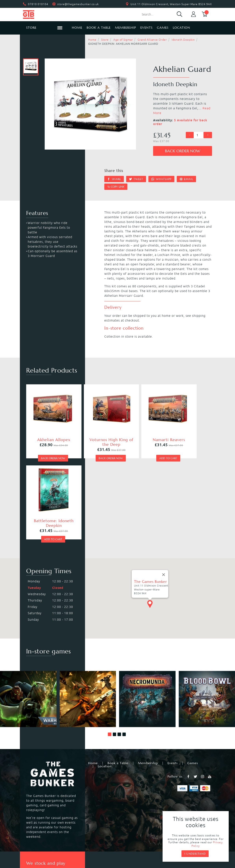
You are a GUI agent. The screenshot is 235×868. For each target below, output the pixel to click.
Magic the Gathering (134, 799)
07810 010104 (38, 4)
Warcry (123, 794)
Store (105, 40)
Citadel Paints (183, 794)
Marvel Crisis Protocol (89, 813)
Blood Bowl (34, 794)
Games (163, 28)
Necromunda (128, 790)
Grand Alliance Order (152, 40)
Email (186, 179)
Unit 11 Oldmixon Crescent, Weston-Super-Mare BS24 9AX (171, 4)
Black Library (182, 790)
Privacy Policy (111, 840)
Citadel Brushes (184, 799)
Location (181, 28)
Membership (125, 28)
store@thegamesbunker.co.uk (78, 4)
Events (146, 28)
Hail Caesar (80, 809)
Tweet (136, 179)
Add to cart (140, 447)
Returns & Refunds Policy (71, 840)
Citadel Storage (184, 809)
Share (114, 179)
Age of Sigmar (123, 40)
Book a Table (99, 28)
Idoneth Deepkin (183, 40)
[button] (110, 642)
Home (77, 28)
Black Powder (128, 809)
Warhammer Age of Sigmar (93, 794)
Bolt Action (34, 809)
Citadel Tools (182, 804)
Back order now (183, 151)
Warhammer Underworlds (46, 799)
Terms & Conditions (146, 840)
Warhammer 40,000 (41, 790)
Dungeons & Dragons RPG (46, 813)
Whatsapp (161, 179)
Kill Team (79, 790)
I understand (195, 854)
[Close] (164, 482)
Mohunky (150, 851)
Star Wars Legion (131, 813)
